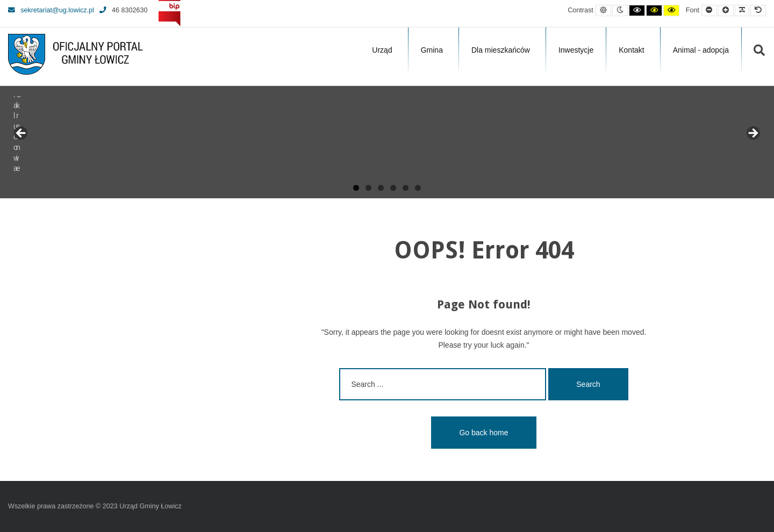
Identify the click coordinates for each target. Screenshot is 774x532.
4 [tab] (393, 188)
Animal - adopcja (701, 50)
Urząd (382, 50)
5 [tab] (406, 188)
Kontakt (631, 50)
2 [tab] (368, 188)
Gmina (432, 50)
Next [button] (752, 134)
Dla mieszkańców (501, 50)
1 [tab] (356, 188)
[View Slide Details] (48, 136)
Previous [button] (21, 134)
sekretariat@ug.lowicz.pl (51, 10)
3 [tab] (381, 188)
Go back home (483, 433)
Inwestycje (576, 50)
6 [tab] (418, 188)
